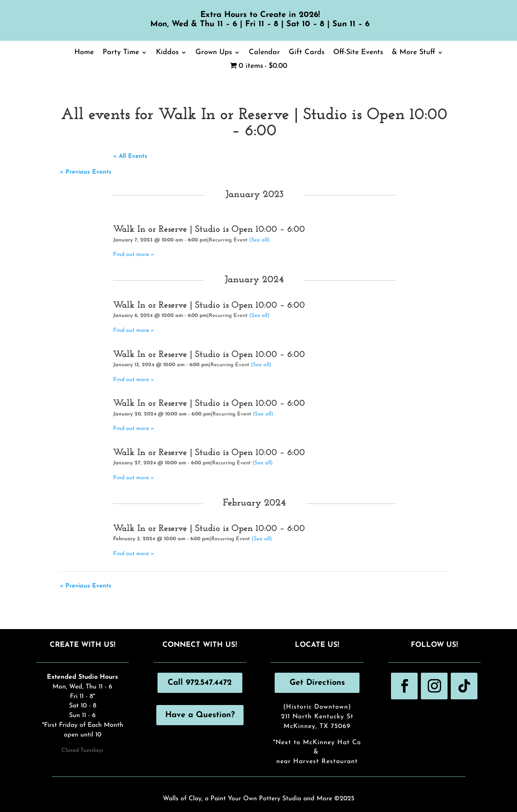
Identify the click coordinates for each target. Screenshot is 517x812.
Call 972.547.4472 (200, 683)
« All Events (130, 156)
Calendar (264, 53)
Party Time (121, 53)
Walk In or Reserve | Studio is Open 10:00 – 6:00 (209, 230)
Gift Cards (307, 53)
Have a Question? (200, 715)
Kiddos (167, 53)
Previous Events (86, 172)
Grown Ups (214, 53)
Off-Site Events (358, 53)
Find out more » (134, 255)
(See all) (259, 240)
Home (84, 53)
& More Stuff (413, 53)
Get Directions (317, 683)
